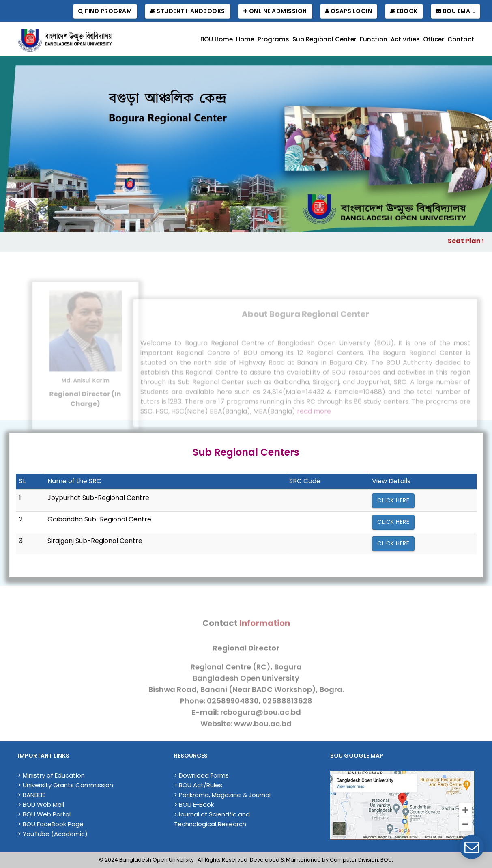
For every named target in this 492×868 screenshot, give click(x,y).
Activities (405, 39)
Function (374, 39)
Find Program (105, 11)
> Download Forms (201, 775)
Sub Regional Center (324, 39)
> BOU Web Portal (44, 814)
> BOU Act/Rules (198, 785)
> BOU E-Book (194, 804)
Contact (461, 39)
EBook (404, 11)
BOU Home (217, 39)
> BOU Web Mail (41, 804)
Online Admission (275, 11)
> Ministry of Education (51, 775)
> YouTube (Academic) (53, 834)
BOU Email (456, 11)
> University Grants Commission (66, 785)
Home (245, 39)
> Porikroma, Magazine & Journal (222, 795)
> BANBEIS (32, 795)
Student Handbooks (188, 11)
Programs (273, 39)
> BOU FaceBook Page (51, 824)
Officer (434, 39)
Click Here (393, 500)
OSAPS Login (349, 11)
